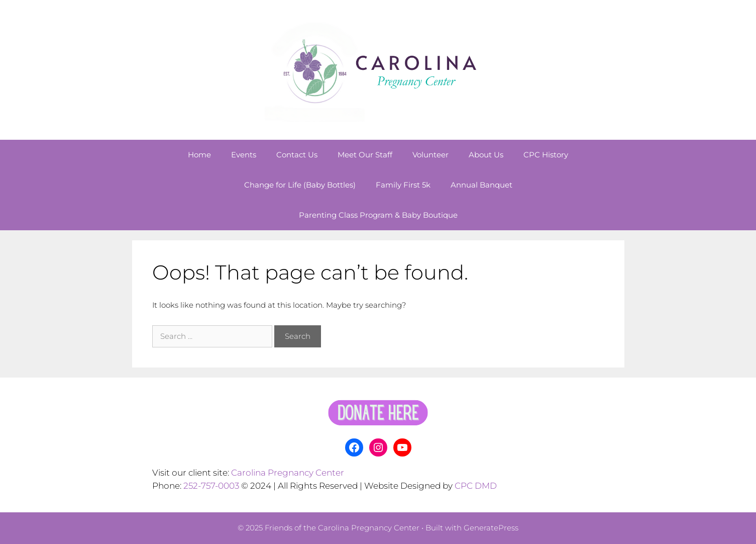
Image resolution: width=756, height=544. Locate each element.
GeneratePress (491, 528)
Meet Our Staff (365, 155)
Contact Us (297, 155)
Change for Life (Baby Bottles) (300, 185)
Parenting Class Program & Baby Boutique (378, 215)
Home (199, 155)
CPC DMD (476, 486)
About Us (486, 155)
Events (244, 155)
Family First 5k (403, 185)
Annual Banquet (481, 185)
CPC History (546, 155)
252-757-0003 (211, 486)
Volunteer (430, 155)
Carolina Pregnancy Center (288, 473)
